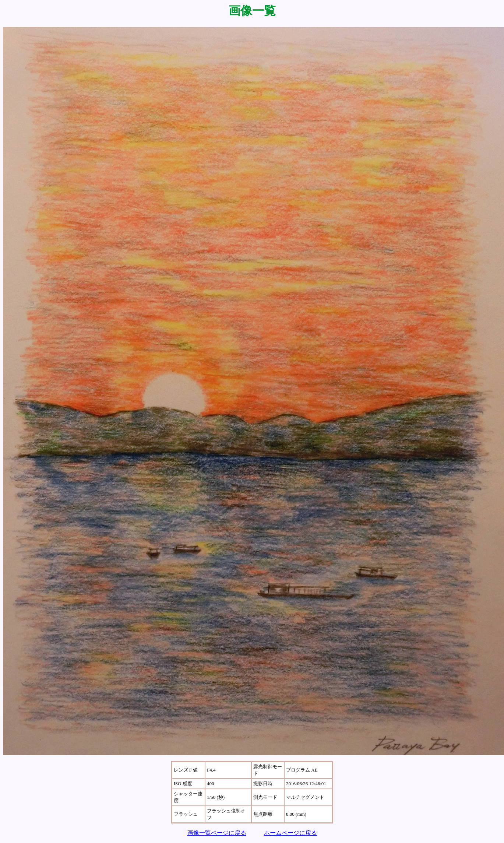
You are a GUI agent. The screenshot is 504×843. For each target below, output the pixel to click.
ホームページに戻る (290, 833)
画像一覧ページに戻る (217, 833)
